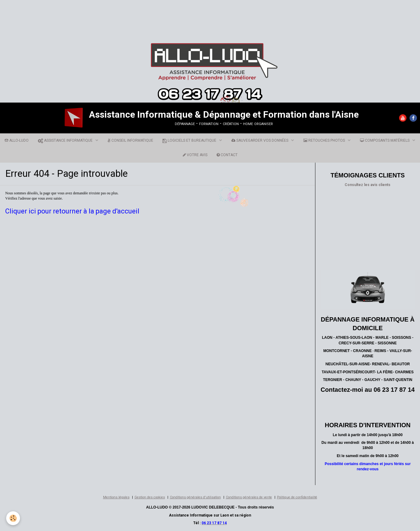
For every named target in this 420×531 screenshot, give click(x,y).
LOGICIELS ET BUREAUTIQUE (190, 140)
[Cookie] (13, 518)
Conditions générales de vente (249, 497)
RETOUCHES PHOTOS (325, 140)
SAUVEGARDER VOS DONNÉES (260, 140)
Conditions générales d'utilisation (195, 497)
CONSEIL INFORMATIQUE (130, 140)
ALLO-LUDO (17, 140)
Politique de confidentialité (297, 497)
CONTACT (227, 155)
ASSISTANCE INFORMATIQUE (66, 140)
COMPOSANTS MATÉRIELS (385, 140)
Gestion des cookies (150, 497)
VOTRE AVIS (195, 155)
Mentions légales (116, 497)
